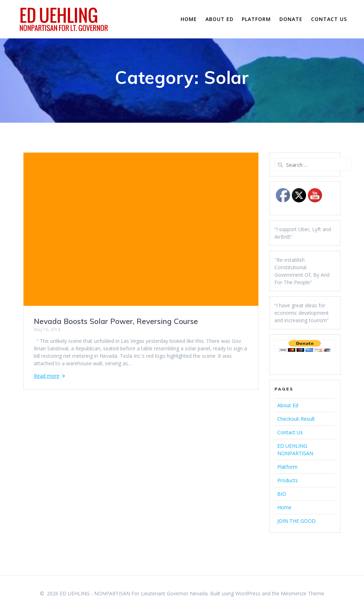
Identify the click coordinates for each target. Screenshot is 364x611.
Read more (47, 376)
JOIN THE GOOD (296, 521)
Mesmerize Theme (303, 593)
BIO (282, 494)
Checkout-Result (296, 419)
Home (189, 19)
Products (288, 480)
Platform (256, 19)
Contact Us (329, 19)
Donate (291, 19)
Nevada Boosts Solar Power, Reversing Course (116, 321)
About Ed (220, 19)
